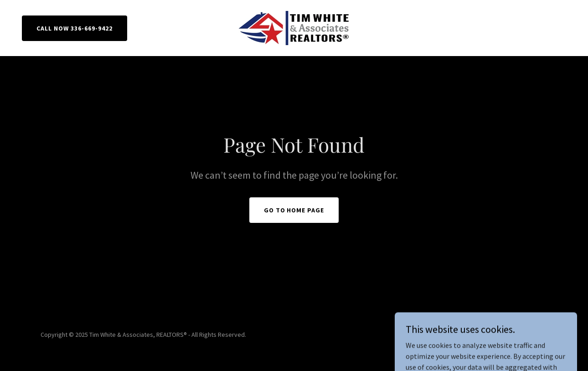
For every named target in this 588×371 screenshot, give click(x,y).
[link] (294, 27)
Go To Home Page (294, 210)
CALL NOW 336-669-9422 (75, 28)
